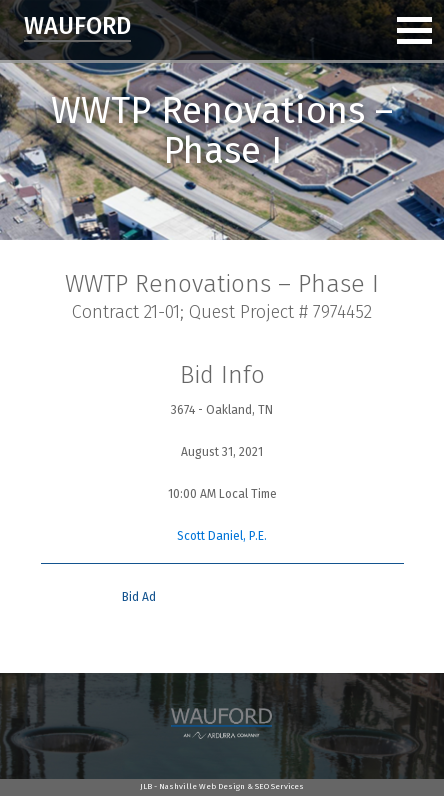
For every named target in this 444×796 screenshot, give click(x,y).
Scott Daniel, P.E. (222, 536)
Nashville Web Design (202, 786)
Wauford (77, 26)
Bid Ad (139, 597)
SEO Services (279, 786)
